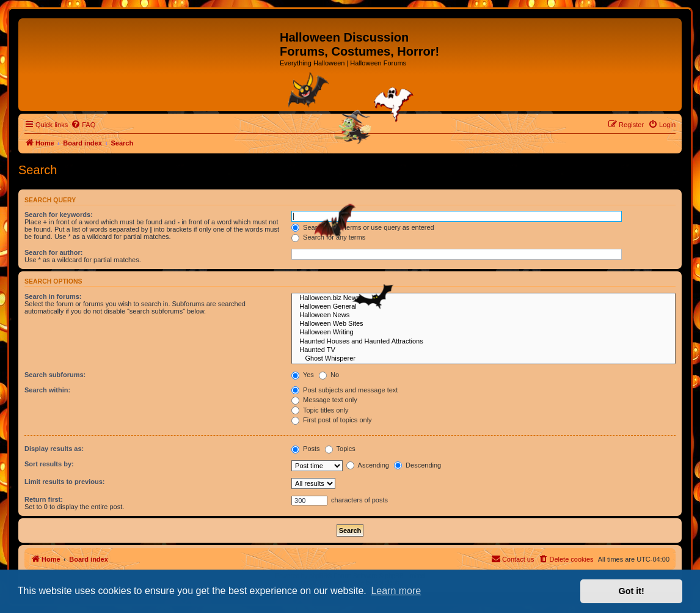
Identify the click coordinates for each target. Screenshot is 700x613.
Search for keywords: (59, 215)
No (329, 375)
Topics (340, 449)
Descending (417, 465)
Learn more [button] (396, 591)
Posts (306, 449)
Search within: (47, 390)
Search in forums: (53, 296)
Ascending (368, 465)
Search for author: (53, 252)
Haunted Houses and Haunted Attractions (483, 342)
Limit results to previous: (64, 482)
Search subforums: (55, 375)
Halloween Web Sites (483, 324)
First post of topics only (332, 420)
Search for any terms (328, 237)
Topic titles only (320, 410)
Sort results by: (49, 464)
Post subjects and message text (345, 390)
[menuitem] (83, 125)
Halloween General (483, 307)
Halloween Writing (483, 332)
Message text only (324, 400)
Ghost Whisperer (483, 359)
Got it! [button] (632, 591)
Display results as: (54, 449)
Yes (303, 375)
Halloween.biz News (483, 298)
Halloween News (483, 315)
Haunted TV (483, 350)
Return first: (44, 499)
